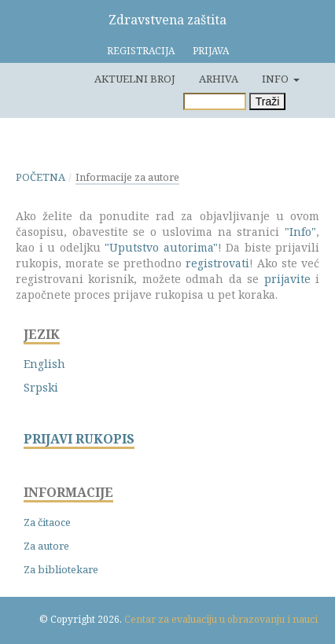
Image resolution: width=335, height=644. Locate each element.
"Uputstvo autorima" (161, 247)
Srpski (41, 387)
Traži (268, 101)
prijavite (287, 279)
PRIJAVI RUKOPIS (79, 439)
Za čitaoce (47, 522)
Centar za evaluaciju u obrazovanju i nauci (221, 619)
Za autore (46, 546)
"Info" (300, 232)
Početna (40, 177)
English (44, 364)
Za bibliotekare (61, 569)
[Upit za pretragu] (215, 101)
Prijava (211, 51)
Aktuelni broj (135, 79)
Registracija (141, 51)
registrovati (217, 263)
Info (276, 79)
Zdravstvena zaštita (167, 20)
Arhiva (219, 79)
